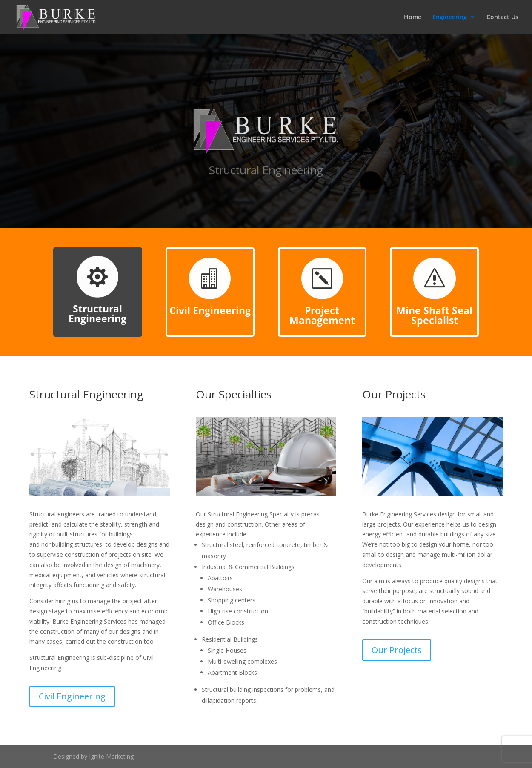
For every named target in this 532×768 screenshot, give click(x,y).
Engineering (450, 17)
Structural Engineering (97, 314)
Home (413, 17)
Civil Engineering (210, 310)
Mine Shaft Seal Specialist (434, 315)
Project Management (322, 315)
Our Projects (397, 650)
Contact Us (502, 17)
